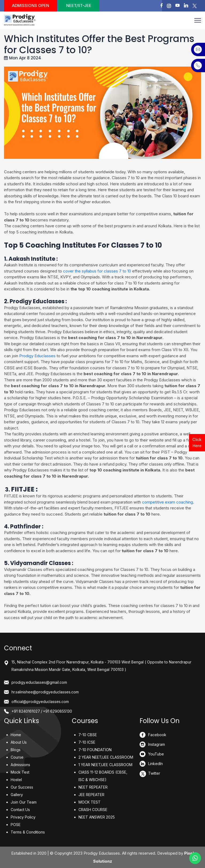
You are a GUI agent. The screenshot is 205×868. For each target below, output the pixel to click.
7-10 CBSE (88, 735)
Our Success (22, 787)
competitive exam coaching (167, 502)
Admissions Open (31, 5)
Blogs (16, 750)
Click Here (197, 443)
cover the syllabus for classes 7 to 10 (97, 271)
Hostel (16, 780)
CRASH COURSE (93, 810)
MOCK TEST (90, 802)
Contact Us (20, 810)
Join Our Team (24, 802)
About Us (19, 742)
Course (17, 757)
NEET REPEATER (93, 787)
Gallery (17, 795)
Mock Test (20, 772)
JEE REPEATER (91, 795)
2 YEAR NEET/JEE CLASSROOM (106, 757)
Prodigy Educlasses (37, 356)
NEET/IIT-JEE (79, 5)
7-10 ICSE (87, 742)
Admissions (20, 765)
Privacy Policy (23, 817)
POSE (16, 825)
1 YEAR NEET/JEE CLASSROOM (105, 765)
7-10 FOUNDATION (95, 750)
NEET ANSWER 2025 (97, 817)
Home (16, 735)
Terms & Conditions (28, 832)
